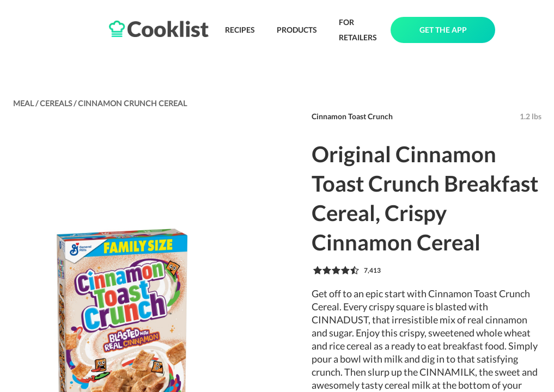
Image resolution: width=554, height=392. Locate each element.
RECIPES (240, 30)
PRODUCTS (297, 30)
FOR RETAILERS (358, 30)
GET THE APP (443, 30)
